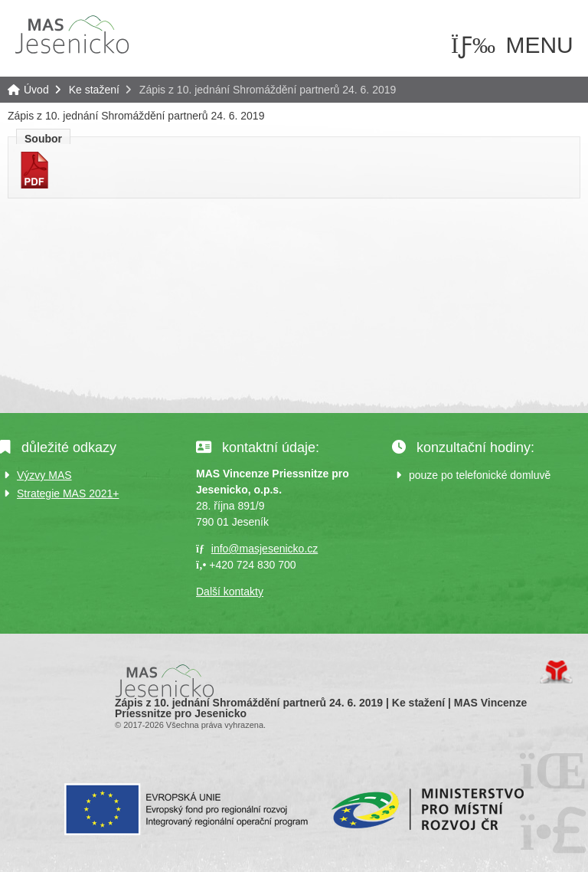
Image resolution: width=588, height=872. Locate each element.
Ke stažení (94, 90)
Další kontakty (230, 592)
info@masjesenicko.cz (265, 549)
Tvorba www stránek (556, 672)
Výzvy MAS (44, 475)
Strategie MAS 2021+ (68, 493)
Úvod (72, 34)
